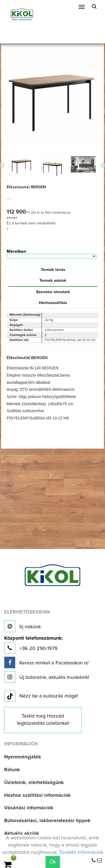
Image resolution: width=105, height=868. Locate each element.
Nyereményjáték (23, 757)
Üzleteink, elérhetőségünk (34, 783)
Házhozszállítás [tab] (53, 303)
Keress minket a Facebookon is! (46, 662)
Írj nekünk (22, 626)
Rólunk (12, 770)
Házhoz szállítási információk (37, 795)
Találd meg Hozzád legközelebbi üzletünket (43, 720)
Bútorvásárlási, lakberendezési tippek (47, 821)
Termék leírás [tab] (53, 270)
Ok (53, 862)
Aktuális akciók (22, 834)
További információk (81, 852)
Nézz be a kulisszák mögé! (41, 696)
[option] (22, 164)
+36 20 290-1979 (33, 645)
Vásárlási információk (29, 808)
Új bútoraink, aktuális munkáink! (47, 677)
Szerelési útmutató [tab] (53, 292)
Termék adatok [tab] (53, 281)
